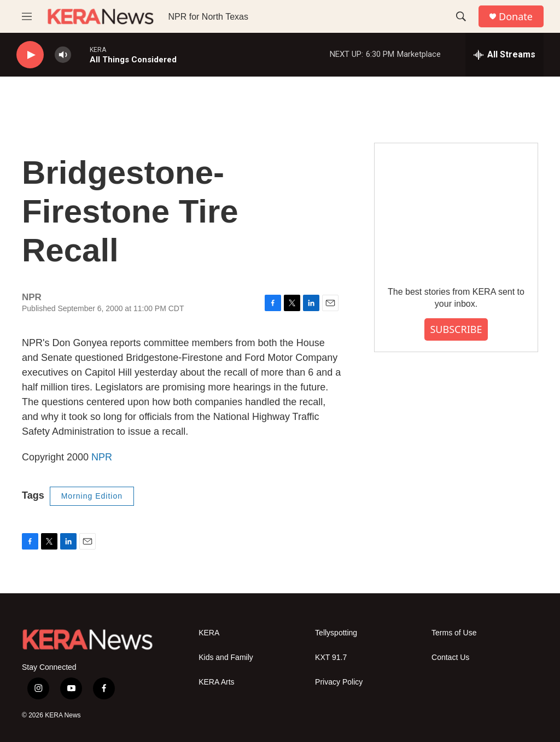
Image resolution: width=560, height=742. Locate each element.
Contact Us (450, 658)
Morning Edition (92, 496)
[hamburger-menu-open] (27, 16)
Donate (516, 17)
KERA (209, 633)
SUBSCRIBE (456, 329)
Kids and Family (226, 658)
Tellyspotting (336, 633)
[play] (30, 55)
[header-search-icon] (461, 16)
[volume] (63, 55)
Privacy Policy (339, 682)
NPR (102, 457)
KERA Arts (216, 682)
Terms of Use (454, 633)
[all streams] (504, 55)
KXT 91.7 (331, 658)
